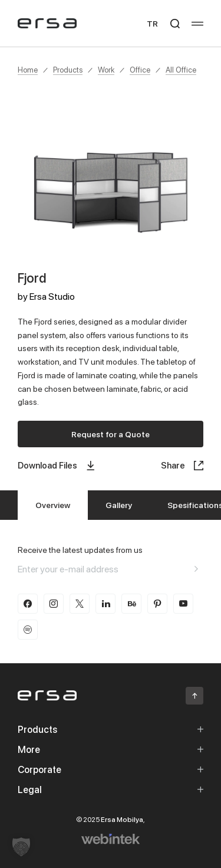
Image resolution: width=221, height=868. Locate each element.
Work (106, 70)
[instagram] (54, 604)
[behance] (131, 604)
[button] (21, 847)
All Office (181, 70)
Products (68, 70)
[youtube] (183, 604)
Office (140, 70)
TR (152, 23)
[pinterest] (157, 604)
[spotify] (28, 630)
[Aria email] (196, 569)
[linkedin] (105, 604)
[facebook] (28, 604)
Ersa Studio (52, 296)
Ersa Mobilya (122, 819)
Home (28, 70)
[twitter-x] (80, 604)
